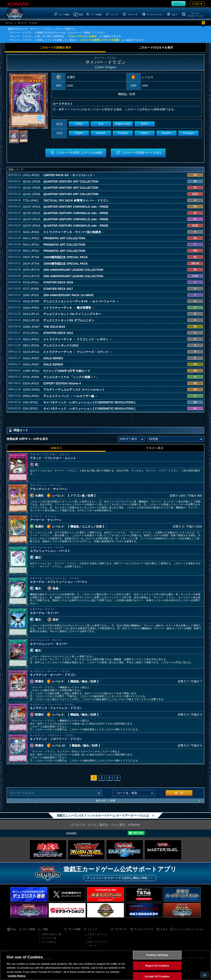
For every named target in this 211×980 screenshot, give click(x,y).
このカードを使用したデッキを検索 (99, 40)
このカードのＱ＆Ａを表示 (82, 36)
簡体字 (145, 124)
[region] (105, 965)
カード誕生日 (49, 942)
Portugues (188, 133)
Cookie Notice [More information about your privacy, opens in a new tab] (17, 976)
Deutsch (101, 133)
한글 (101, 124)
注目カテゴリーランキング (97, 944)
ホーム (9, 23)
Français (123, 133)
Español (167, 133)
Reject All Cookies (157, 966)
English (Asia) (123, 124)
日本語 (79, 124)
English (79, 133)
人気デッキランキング (97, 936)
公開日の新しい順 (51, 934)
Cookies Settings (157, 955)
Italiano (145, 133)
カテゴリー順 (49, 938)
